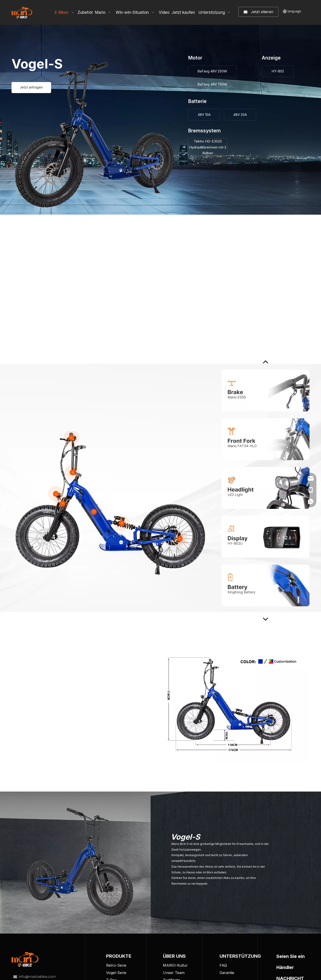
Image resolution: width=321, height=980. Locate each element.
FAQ (223, 965)
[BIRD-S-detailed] (110, 503)
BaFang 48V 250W (212, 71)
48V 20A (240, 115)
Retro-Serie (116, 965)
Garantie (227, 973)
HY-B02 (278, 71)
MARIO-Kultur (175, 965)
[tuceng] (25, 959)
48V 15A (204, 115)
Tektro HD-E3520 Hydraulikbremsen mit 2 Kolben (208, 147)
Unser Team (174, 973)
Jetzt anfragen (31, 88)
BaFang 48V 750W (212, 84)
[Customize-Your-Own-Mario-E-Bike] (231, 705)
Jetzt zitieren (259, 12)
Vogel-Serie (116, 973)
